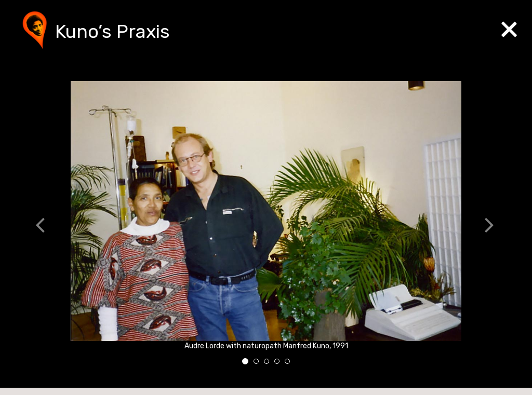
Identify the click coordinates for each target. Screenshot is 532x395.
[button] (46, 227)
